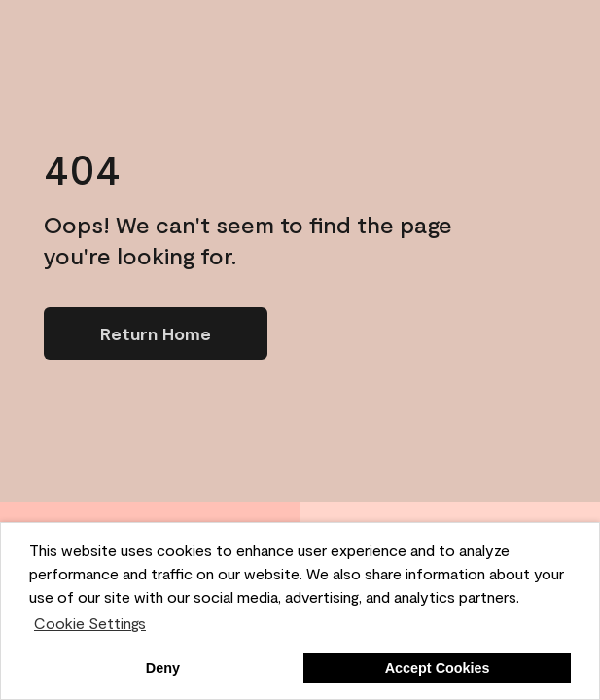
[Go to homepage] (156, 333)
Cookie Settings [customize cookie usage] (90, 623)
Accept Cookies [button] (438, 668)
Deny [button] (163, 668)
